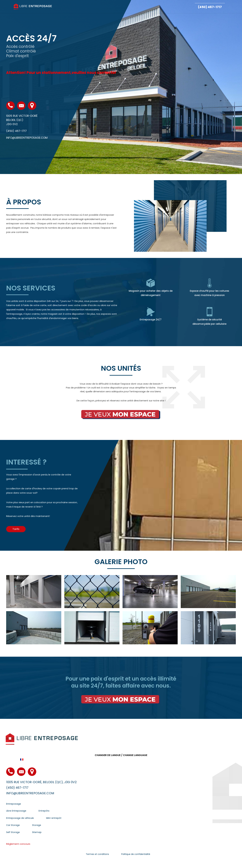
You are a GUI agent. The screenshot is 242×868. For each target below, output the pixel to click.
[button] (16, 529)
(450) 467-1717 (210, 7)
